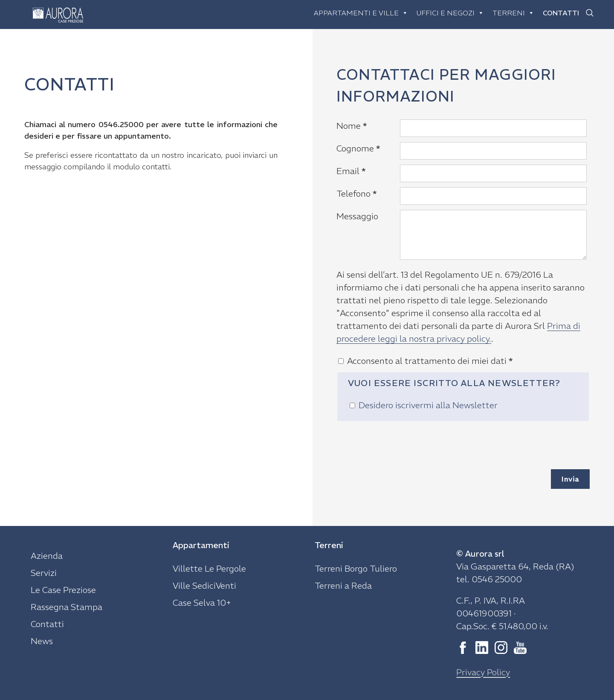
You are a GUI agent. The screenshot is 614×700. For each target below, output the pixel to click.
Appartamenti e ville (361, 13)
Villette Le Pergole (209, 568)
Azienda (47, 556)
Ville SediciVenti (204, 585)
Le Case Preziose (63, 590)
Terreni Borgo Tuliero (356, 568)
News (42, 641)
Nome (352, 126)
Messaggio (357, 216)
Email (351, 171)
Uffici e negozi (450, 13)
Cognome (358, 148)
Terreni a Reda (343, 585)
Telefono (357, 193)
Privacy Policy (483, 672)
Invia (570, 479)
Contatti (561, 13)
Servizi (44, 573)
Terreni (513, 13)
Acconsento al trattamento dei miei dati (430, 361)
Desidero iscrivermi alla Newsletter (428, 405)
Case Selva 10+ (202, 603)
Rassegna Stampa (67, 607)
